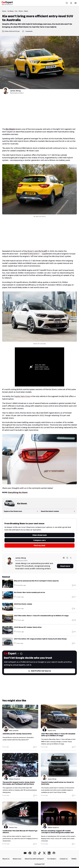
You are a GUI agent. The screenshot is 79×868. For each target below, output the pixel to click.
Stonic (21, 11)
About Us (6, 859)
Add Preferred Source (39, 671)
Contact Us (64, 859)
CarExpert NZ (39, 864)
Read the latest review (58, 511)
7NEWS (74, 859)
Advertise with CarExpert (34, 859)
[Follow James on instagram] (67, 559)
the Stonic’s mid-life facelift (36, 251)
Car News (11, 11)
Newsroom (17, 859)
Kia (16, 11)
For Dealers (52, 859)
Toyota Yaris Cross (22, 396)
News (26, 11)
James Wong (15, 91)
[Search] (67, 3)
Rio (3, 427)
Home (4, 11)
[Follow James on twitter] (71, 559)
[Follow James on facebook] (64, 559)
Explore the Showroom (21, 511)
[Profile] (71, 3)
